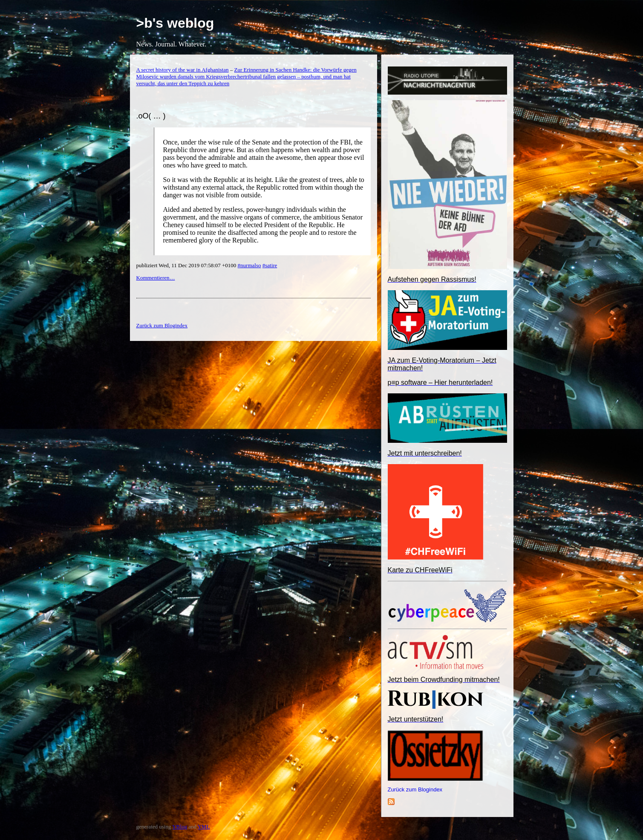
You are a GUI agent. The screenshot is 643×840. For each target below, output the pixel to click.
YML (204, 827)
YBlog (180, 827)
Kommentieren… (156, 278)
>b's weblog (175, 23)
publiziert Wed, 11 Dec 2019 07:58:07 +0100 (187, 265)
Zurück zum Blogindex (415, 789)
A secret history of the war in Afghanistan (183, 70)
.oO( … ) (151, 116)
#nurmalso (249, 265)
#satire (270, 265)
